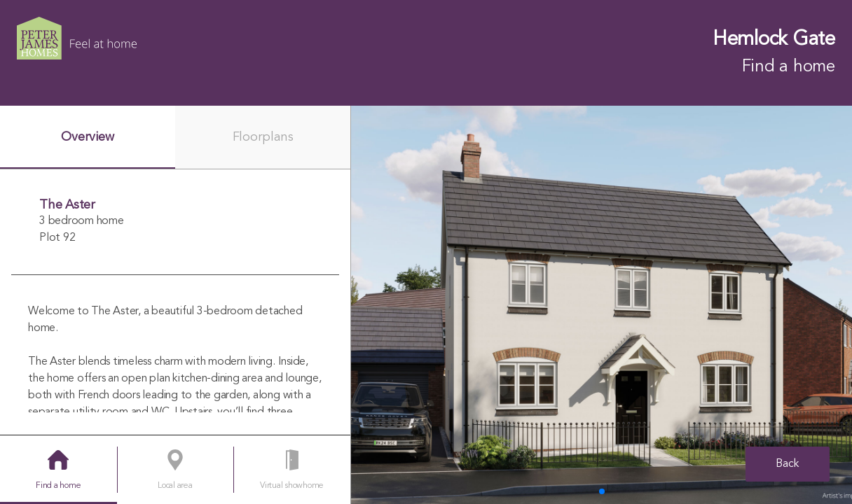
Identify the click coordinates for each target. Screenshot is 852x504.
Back (788, 464)
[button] (602, 491)
